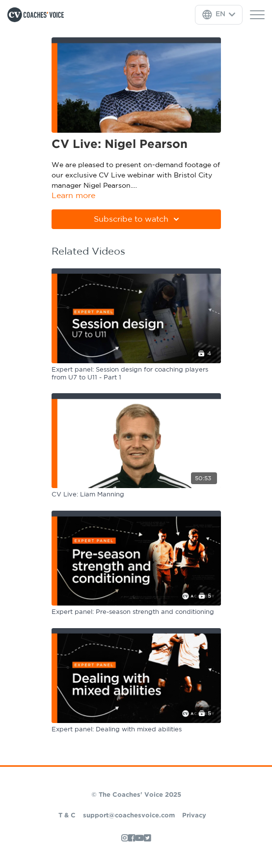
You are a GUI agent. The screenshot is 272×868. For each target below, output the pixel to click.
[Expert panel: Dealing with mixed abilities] (136, 730)
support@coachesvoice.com (129, 816)
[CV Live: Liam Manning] (136, 495)
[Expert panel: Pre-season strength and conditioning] (136, 612)
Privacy (194, 816)
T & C (67, 816)
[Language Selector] (219, 15)
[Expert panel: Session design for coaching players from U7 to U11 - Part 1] (136, 374)
